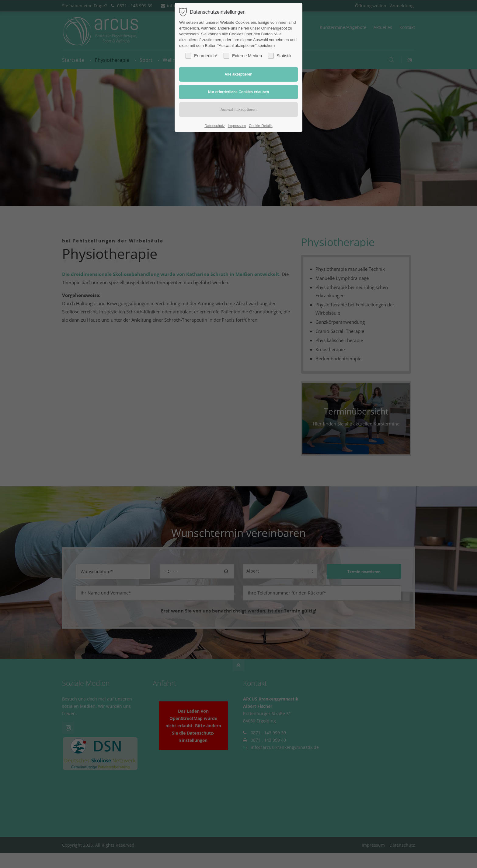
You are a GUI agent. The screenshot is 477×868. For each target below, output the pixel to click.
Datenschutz (215, 126)
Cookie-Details (261, 126)
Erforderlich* (202, 56)
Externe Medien (243, 56)
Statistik (280, 56)
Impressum (237, 126)
